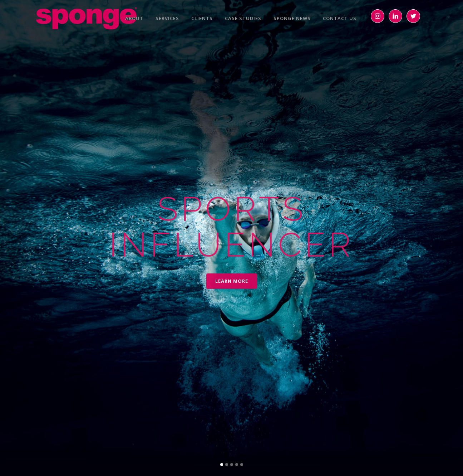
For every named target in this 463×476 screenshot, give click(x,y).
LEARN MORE (232, 281)
